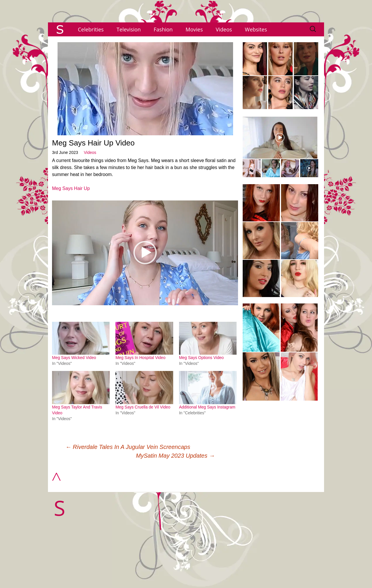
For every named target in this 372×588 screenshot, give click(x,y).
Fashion (163, 29)
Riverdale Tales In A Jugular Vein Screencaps (128, 447)
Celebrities (91, 29)
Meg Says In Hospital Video (140, 358)
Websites (256, 29)
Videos (224, 29)
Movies (194, 29)
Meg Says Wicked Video (74, 358)
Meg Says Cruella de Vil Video (143, 407)
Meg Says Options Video (201, 358)
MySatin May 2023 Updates (175, 456)
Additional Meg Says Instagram (207, 407)
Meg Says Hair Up (71, 188)
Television (129, 29)
